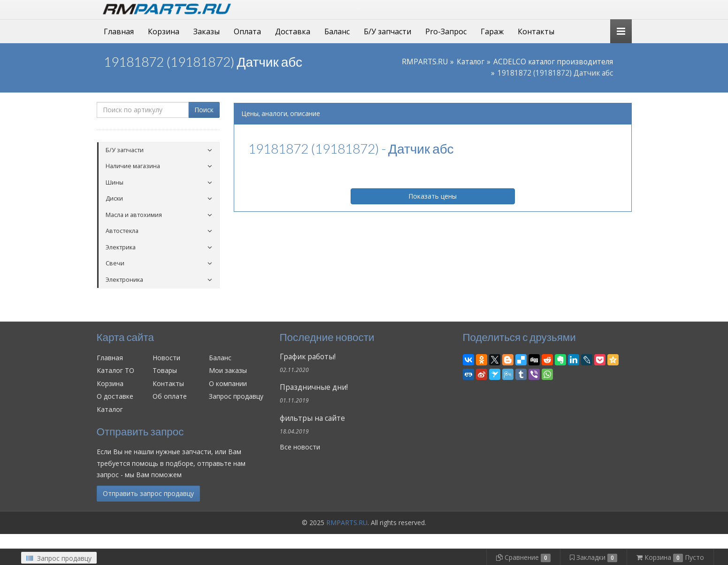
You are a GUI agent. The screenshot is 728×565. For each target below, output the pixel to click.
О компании (228, 383)
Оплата (247, 31)
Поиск (204, 110)
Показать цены (433, 196)
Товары (165, 370)
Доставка (293, 31)
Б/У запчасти (387, 31)
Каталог (471, 62)
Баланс (337, 31)
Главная (119, 31)
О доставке (115, 396)
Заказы (207, 31)
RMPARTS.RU (425, 62)
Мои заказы (228, 370)
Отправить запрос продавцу (148, 493)
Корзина (164, 31)
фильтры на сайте (312, 418)
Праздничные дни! (314, 387)
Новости (166, 358)
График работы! (308, 357)
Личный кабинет (567, 9)
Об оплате (170, 396)
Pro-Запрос (446, 31)
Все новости (300, 447)
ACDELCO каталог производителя (553, 62)
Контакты (536, 31)
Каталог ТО (115, 370)
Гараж (492, 31)
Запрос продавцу (236, 396)
